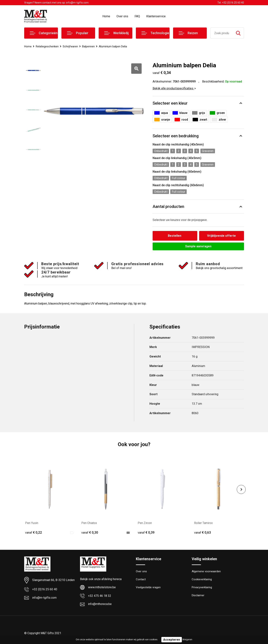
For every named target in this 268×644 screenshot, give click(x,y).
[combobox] (222, 33)
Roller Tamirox (203, 523)
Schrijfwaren (70, 46)
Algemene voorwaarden (206, 571)
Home (106, 16)
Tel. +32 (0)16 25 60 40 (231, 3)
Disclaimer (198, 595)
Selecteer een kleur (170, 103)
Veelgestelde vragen (148, 587)
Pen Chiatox (89, 523)
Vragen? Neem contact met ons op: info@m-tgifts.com (56, 3)
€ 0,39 (146, 532)
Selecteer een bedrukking (176, 136)
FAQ (137, 16)
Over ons (122, 16)
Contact (141, 579)
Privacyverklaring (202, 587)
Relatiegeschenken (47, 46)
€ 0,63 (202, 532)
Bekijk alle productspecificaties (174, 88)
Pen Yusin (32, 523)
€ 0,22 (33, 532)
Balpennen (88, 46)
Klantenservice (156, 16)
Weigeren (187, 640)
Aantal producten (168, 207)
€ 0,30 (90, 532)
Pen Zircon (145, 523)
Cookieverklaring (202, 579)
